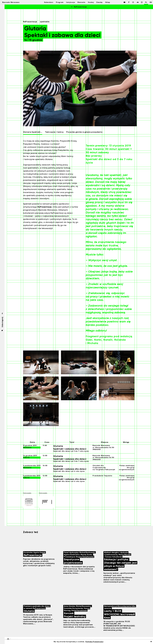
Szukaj (91, 2)
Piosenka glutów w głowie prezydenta (84, 132)
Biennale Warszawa (13, 2)
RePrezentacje (79, 7)
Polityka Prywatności (94, 642)
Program (58, 2)
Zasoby (100, 2)
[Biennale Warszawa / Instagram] (130, 2)
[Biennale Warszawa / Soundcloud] (135, 2)
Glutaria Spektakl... (33, 132)
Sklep (109, 2)
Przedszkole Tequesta (102, 476)
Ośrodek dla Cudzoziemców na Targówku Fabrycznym (104, 468)
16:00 (45, 466)
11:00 (45, 445)
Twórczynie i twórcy (54, 132)
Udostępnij (2, 322)
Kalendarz (46, 2)
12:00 (45, 456)
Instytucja (69, 2)
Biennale (81, 2)
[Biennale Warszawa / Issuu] (139, 2)
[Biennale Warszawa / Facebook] (122, 2)
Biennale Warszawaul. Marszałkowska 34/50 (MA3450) (103, 447)
